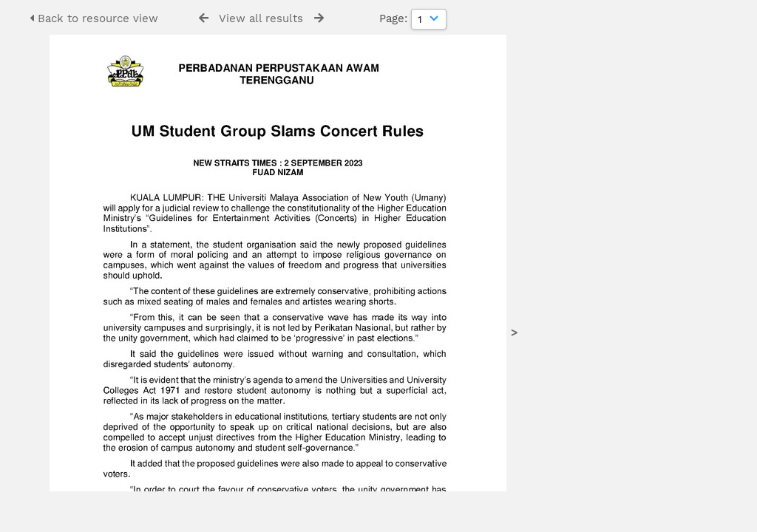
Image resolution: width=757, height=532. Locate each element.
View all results (261, 18)
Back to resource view (94, 18)
